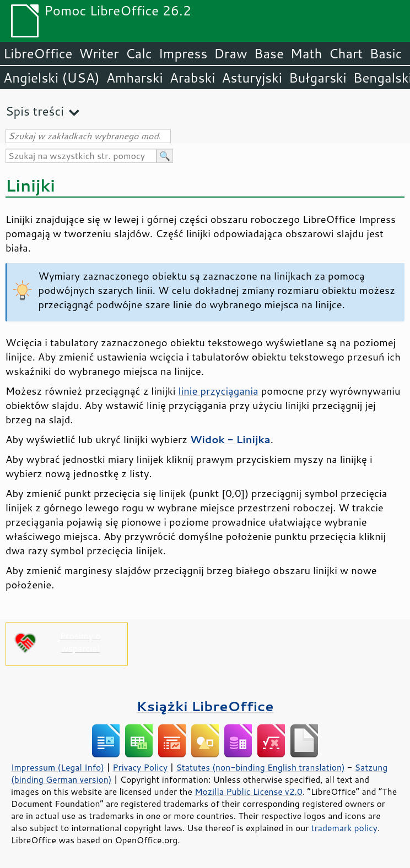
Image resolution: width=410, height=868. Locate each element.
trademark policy (344, 828)
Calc (139, 53)
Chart (346, 53)
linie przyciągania (218, 391)
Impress (183, 53)
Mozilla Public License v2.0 (249, 791)
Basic (385, 53)
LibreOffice (38, 53)
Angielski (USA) (52, 78)
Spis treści (35, 111)
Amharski (135, 78)
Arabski (193, 78)
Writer (99, 53)
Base (269, 53)
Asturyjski (252, 78)
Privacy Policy (140, 767)
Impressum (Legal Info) (58, 767)
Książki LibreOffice (205, 706)
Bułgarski (318, 78)
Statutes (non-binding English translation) (260, 767)
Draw (230, 53)
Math (306, 53)
